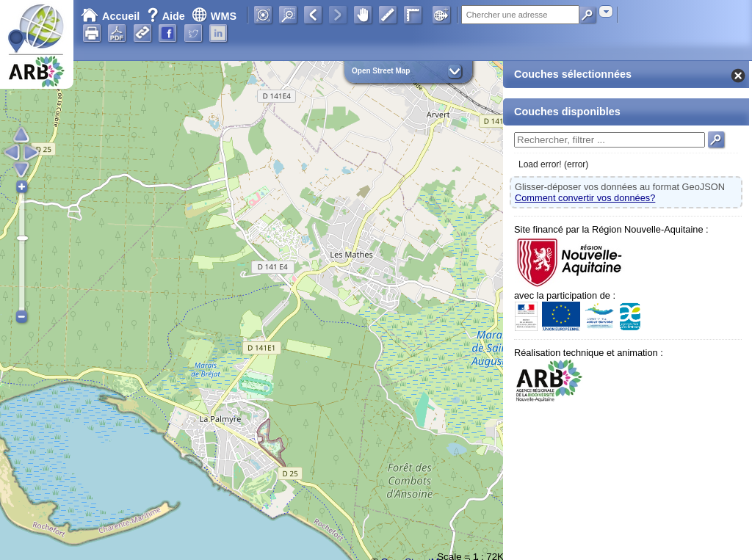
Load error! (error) (553, 164)
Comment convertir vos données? (585, 198)
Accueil (110, 16)
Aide (167, 16)
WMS (214, 16)
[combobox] (606, 11)
